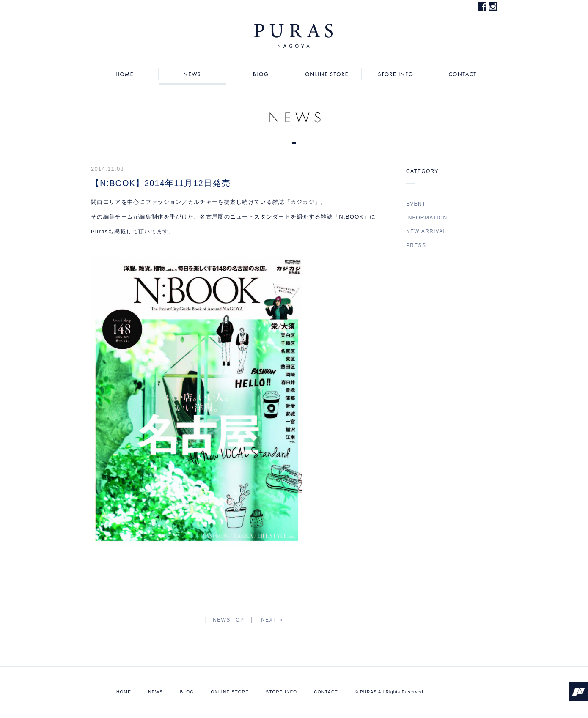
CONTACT (463, 74)
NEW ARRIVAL (426, 231)
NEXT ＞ (273, 620)
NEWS (192, 74)
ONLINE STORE (328, 74)
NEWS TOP (228, 620)
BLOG (260, 74)
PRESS (416, 245)
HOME (125, 74)
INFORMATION (427, 218)
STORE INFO (396, 74)
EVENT (416, 204)
